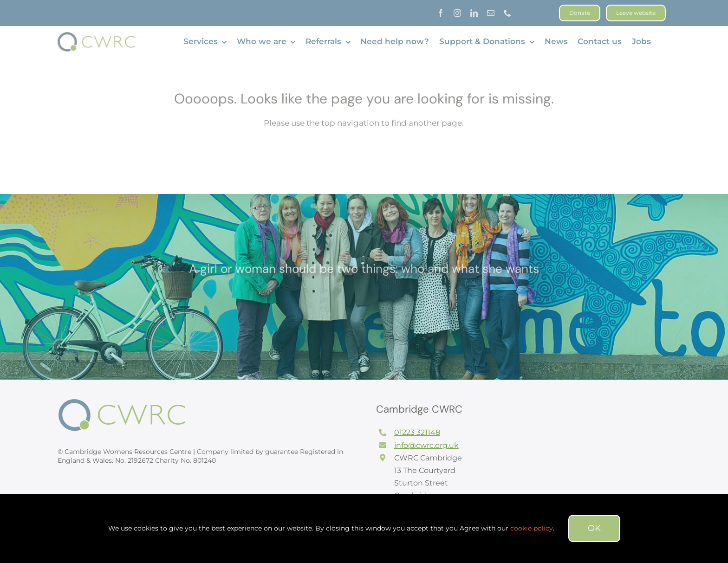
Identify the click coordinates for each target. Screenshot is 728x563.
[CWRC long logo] (98, 36)
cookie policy (532, 528)
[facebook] (441, 13)
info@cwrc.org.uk (426, 445)
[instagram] (457, 13)
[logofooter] (127, 402)
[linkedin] (474, 13)
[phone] (507, 13)
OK (594, 528)
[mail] (491, 13)
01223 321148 (417, 432)
